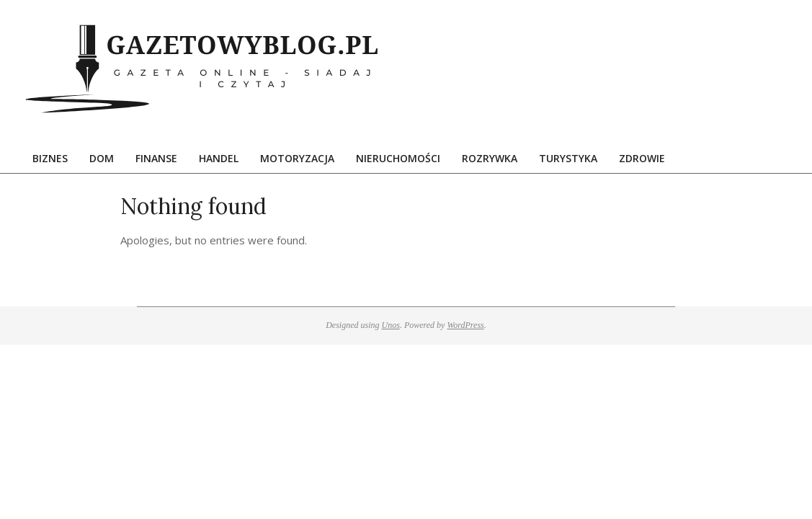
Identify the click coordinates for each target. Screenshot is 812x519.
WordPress (465, 325)
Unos (391, 325)
